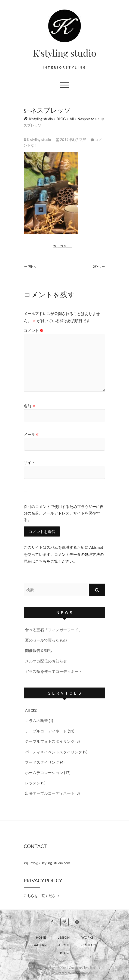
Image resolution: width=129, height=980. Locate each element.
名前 (30, 406)
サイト (29, 462)
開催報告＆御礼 (38, 650)
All (27, 710)
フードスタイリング (42, 762)
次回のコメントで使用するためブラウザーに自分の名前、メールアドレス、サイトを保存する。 (64, 513)
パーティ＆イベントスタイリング (54, 752)
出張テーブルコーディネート (50, 793)
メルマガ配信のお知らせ (46, 661)
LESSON (64, 937)
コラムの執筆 (36, 721)
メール (32, 434)
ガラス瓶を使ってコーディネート (54, 671)
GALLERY (39, 945)
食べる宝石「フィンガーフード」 (54, 630)
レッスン (33, 783)
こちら (29, 896)
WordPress (82, 973)
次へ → (99, 266)
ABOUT (64, 945)
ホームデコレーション (44, 773)
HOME (41, 937)
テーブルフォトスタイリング (50, 741)
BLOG (65, 953)
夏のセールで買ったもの (46, 640)
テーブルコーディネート (46, 731)
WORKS (87, 937)
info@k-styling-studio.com (47, 863)
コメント (34, 330)
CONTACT (89, 945)
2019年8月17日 (71, 140)
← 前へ (30, 266)
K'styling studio (65, 53)
